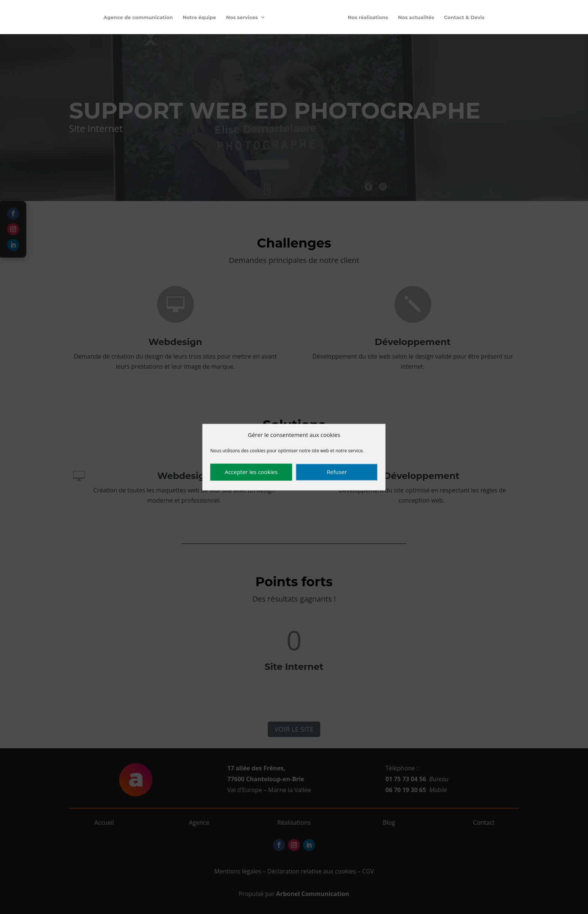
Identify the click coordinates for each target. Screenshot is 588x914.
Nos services (242, 17)
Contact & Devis (464, 17)
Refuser (337, 472)
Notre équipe (199, 17)
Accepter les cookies (251, 472)
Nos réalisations (368, 17)
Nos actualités (416, 17)
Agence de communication (138, 17)
